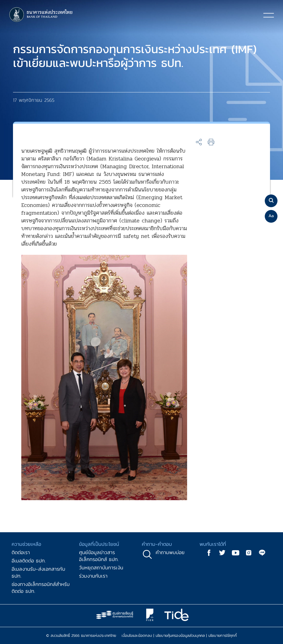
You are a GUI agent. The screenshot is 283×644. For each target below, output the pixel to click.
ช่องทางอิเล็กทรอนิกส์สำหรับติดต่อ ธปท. (41, 588)
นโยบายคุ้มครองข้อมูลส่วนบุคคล (180, 636)
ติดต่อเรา (21, 552)
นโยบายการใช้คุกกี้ (223, 636)
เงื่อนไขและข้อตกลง (137, 636)
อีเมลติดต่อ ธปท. (29, 561)
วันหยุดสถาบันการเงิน (101, 568)
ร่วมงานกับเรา (93, 576)
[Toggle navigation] (269, 15)
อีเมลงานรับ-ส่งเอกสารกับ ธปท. (38, 572)
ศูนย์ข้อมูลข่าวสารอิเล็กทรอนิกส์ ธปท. (99, 556)
